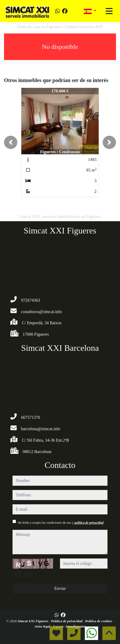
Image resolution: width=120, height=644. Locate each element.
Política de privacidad (67, 621)
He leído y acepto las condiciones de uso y (61, 523)
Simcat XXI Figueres (33, 621)
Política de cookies (99, 621)
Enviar (60, 588)
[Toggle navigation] (109, 11)
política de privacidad (89, 523)
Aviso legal (43, 626)
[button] (11, 142)
